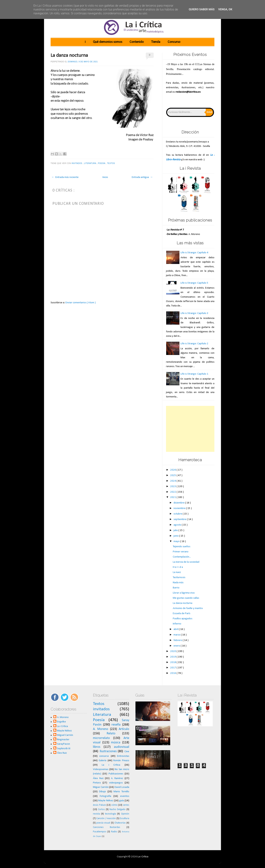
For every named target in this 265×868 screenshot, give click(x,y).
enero (177, 646)
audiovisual (122, 747)
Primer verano (181, 552)
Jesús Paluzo (99, 805)
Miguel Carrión (65, 735)
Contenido (137, 42)
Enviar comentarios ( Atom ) (81, 303)
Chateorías (120, 823)
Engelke (61, 722)
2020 (173, 651)
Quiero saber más (202, 9)
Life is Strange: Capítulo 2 (194, 344)
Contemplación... (182, 557)
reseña (116, 725)
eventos (125, 796)
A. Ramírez (117, 778)
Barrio (176, 588)
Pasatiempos (100, 832)
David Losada (122, 787)
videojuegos (116, 783)
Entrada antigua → (142, 177)
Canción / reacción (106, 818)
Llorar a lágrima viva (184, 593)
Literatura (90, 163)
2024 (173, 481)
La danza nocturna (69, 56)
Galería (103, 761)
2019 (173, 657)
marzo (177, 635)
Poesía (102, 163)
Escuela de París (182, 614)
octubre (178, 514)
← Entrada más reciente (65, 177)
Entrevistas (123, 756)
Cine (127, 752)
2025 (173, 475)
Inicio (105, 177)
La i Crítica (62, 726)
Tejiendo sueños (182, 547)
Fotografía (105, 796)
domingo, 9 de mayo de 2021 (83, 62)
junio (176, 536)
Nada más (178, 583)
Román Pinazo (121, 761)
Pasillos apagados (183, 619)
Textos (111, 163)
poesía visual (103, 823)
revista (96, 814)
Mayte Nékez (64, 731)
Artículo (124, 729)
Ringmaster (63, 740)
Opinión (125, 814)
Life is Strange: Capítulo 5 (194, 283)
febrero (178, 640)
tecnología (111, 814)
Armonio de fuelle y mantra (188, 608)
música (116, 743)
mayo (177, 541)
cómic (114, 805)
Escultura (124, 818)
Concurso (174, 42)
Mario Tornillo (121, 792)
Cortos (101, 809)
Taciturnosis (179, 577)
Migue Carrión (101, 787)
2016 (173, 673)
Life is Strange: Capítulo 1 (194, 374)
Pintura (97, 783)
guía (122, 801)
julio (176, 530)
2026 (173, 470)
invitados (77, 163)
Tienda (156, 42)
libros (97, 747)
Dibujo (103, 792)
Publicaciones (116, 774)
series (126, 805)
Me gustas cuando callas (186, 598)
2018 (173, 662)
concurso (104, 756)
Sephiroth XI (64, 749)
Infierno (177, 624)
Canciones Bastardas (107, 827)
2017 (173, 668)
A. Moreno (63, 717)
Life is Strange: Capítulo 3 (194, 313)
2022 (173, 492)
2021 (173, 497)
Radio (114, 832)
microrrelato (101, 738)
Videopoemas (101, 769)
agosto (178, 525)
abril (176, 629)
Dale (210, 112)
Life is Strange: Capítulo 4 (194, 253)
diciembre (179, 503)
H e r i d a (178, 567)
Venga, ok (225, 9)
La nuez (177, 572)
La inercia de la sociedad (186, 562)
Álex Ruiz (62, 753)
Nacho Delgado (118, 809)
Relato (111, 734)
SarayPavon (63, 744)
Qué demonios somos (108, 42)
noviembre (180, 508)
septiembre (180, 519)
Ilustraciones (108, 751)
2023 (173, 486)
